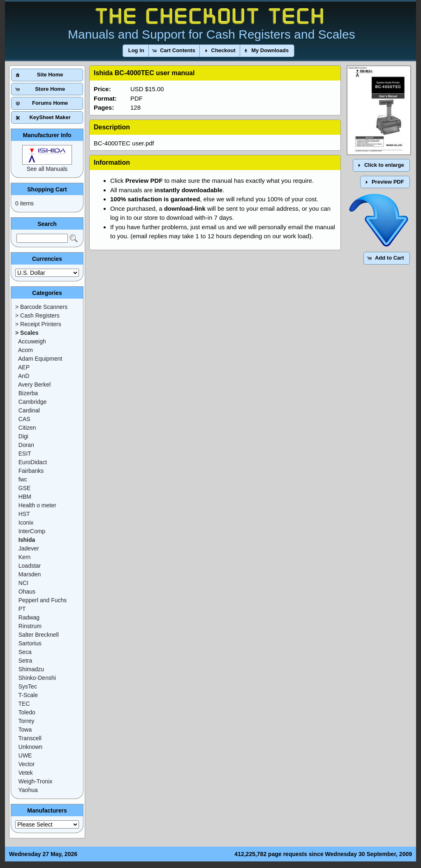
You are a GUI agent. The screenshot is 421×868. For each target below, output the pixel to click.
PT (22, 609)
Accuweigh (32, 341)
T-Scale (28, 695)
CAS (24, 419)
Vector (27, 764)
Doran (26, 445)
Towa (25, 730)
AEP (24, 367)
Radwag (29, 617)
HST (24, 514)
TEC (24, 704)
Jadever (29, 548)
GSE (25, 488)
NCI (23, 583)
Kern (25, 557)
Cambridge (32, 402)
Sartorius (30, 643)
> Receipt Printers (38, 324)
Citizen (27, 428)
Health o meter (37, 505)
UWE (25, 755)
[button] (136, 51)
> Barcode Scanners (41, 307)
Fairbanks (31, 471)
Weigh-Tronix (35, 781)
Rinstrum (30, 626)
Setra (25, 661)
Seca (25, 652)
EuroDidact (33, 462)
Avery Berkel (34, 384)
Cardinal (29, 410)
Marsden (30, 574)
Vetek (26, 773)
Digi (23, 436)
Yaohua (28, 790)
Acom (25, 350)
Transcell (30, 738)
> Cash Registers (37, 315)
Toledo (27, 712)
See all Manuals (47, 169)
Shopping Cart (47, 189)
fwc (23, 479)
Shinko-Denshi (37, 678)
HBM (25, 497)
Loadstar (30, 566)
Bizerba (28, 393)
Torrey (27, 721)
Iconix (26, 523)
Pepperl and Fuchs (43, 600)
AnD (24, 376)
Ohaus (27, 592)
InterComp (32, 531)
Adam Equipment (40, 359)
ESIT (25, 454)
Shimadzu (31, 669)
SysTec (28, 686)
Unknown (30, 747)
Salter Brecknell (39, 635)
